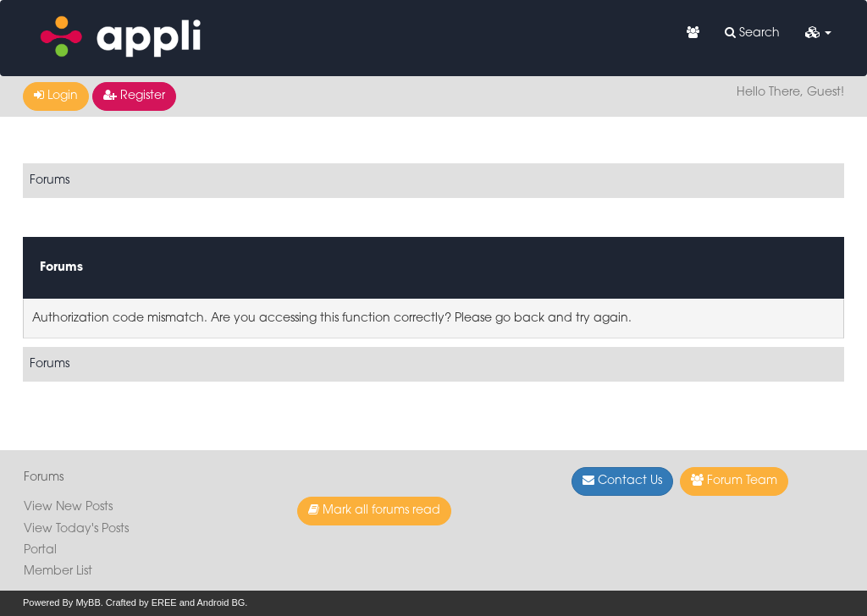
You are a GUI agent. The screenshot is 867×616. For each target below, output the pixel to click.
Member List (58, 572)
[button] (818, 34)
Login (56, 96)
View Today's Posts (76, 529)
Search (752, 33)
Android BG (221, 602)
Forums (50, 181)
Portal (40, 550)
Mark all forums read (374, 510)
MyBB (88, 602)
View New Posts (68, 507)
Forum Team (734, 481)
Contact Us (622, 481)
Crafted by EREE (141, 602)
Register (134, 96)
